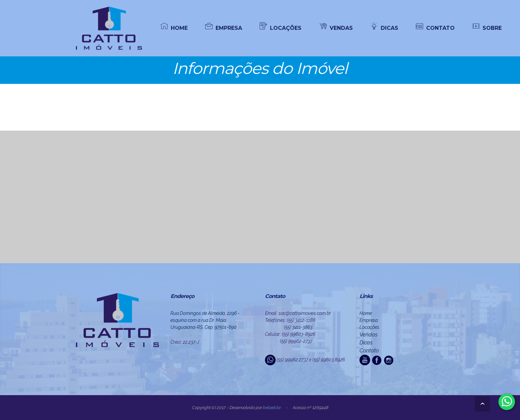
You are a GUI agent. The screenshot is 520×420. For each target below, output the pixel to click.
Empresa (369, 320)
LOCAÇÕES (281, 28)
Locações (369, 327)
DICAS (384, 28)
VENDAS (336, 28)
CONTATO (435, 28)
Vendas (368, 335)
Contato (369, 351)
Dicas (366, 343)
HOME (174, 28)
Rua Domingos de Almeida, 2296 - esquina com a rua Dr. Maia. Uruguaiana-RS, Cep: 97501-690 (205, 320)
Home (366, 313)
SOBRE (487, 28)
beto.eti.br (272, 408)
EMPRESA (224, 28)
